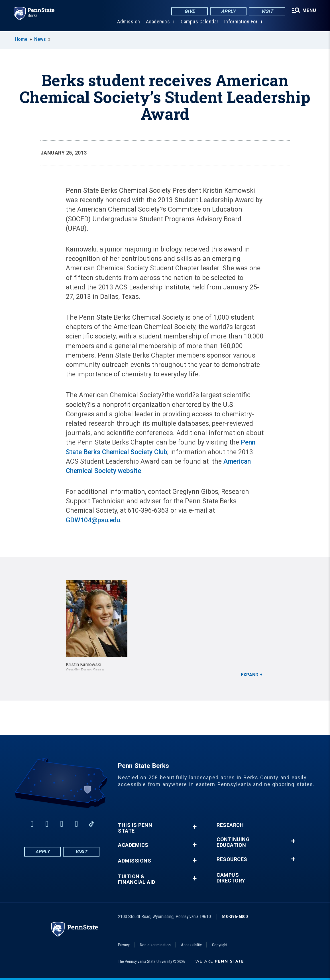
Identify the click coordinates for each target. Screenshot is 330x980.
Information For (241, 23)
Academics (158, 23)
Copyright (220, 945)
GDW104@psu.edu (93, 520)
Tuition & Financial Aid (137, 879)
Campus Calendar (200, 23)
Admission (129, 23)
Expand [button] (250, 675)
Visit (267, 11)
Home (21, 39)
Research (230, 825)
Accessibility (191, 945)
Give (190, 11)
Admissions (135, 861)
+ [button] (194, 827)
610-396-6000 (235, 917)
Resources (232, 859)
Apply (228, 11)
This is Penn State (135, 828)
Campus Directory (231, 878)
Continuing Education (233, 842)
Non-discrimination (155, 945)
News (40, 39)
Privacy (124, 945)
